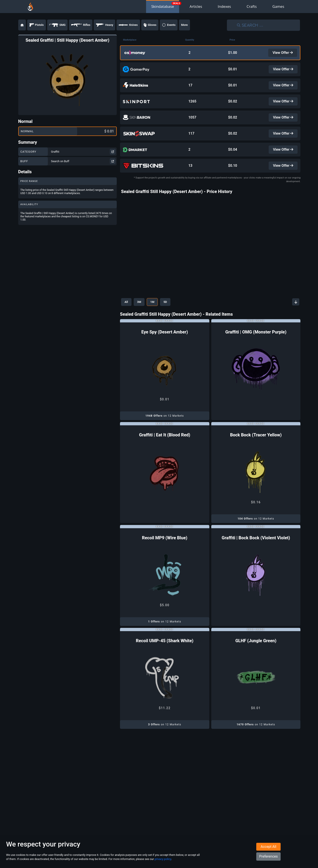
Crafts (252, 6)
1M (152, 302)
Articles (196, 6)
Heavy (104, 25)
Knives (128, 25)
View (283, 53)
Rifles (81, 25)
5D (165, 302)
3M (139, 302)
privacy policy (163, 859)
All (126, 302)
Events (169, 25)
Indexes (224, 6)
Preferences (268, 856)
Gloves (150, 25)
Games (278, 6)
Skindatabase (163, 6)
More (184, 25)
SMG (57, 25)
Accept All (268, 847)
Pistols (37, 25)
